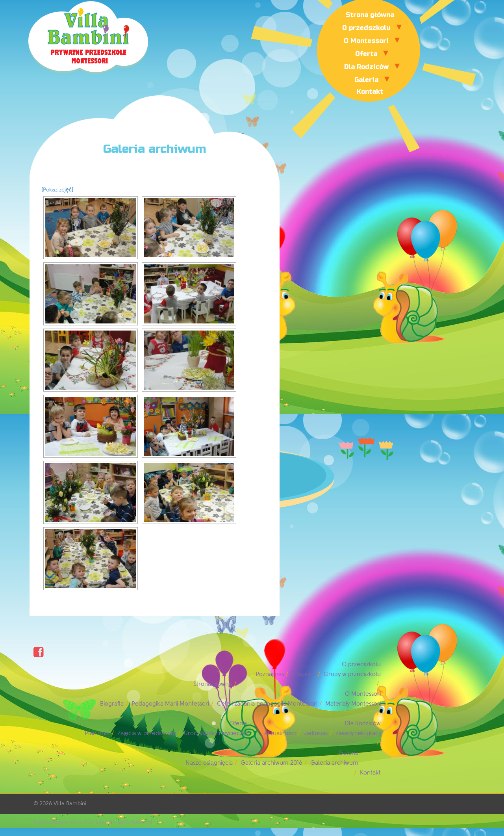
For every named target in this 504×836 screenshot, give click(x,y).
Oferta (366, 54)
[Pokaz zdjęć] (57, 190)
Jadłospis (316, 733)
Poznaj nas (270, 674)
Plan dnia (97, 733)
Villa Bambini (70, 803)
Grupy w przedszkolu (352, 674)
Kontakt (370, 92)
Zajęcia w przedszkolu (146, 733)
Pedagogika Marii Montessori (170, 704)
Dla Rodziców (366, 67)
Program (304, 674)
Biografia (112, 704)
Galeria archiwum (334, 763)
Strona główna (370, 15)
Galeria (366, 80)
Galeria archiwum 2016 (271, 763)
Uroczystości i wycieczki (216, 733)
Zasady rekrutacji (358, 733)
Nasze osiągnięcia (209, 763)
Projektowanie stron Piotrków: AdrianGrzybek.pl (93, 822)
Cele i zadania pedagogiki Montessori (267, 704)
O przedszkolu (366, 28)
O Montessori (366, 41)
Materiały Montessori (353, 704)
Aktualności (280, 733)
